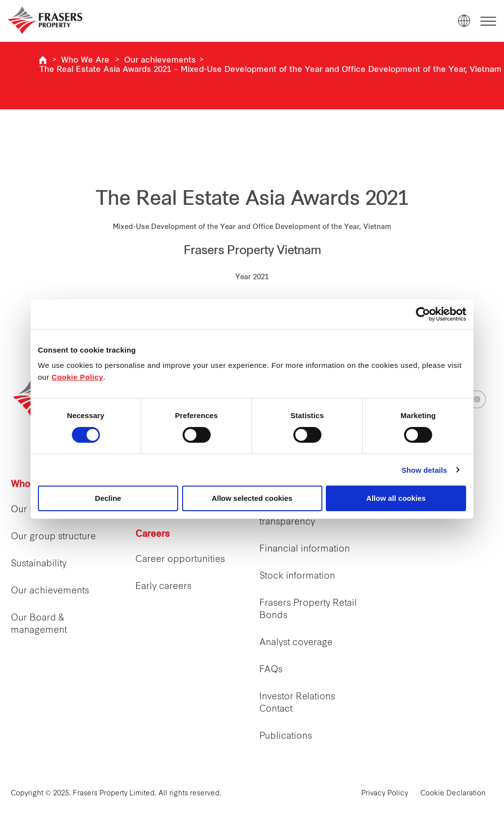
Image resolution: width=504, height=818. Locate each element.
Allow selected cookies (252, 498)
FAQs (271, 670)
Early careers (163, 587)
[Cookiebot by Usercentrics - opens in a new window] (423, 314)
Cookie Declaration (453, 794)
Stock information (297, 576)
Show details (425, 470)
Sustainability (39, 564)
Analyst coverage (296, 643)
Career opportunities (180, 560)
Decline (108, 498)
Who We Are (85, 61)
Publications (286, 736)
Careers (153, 535)
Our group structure (53, 537)
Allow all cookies (396, 498)
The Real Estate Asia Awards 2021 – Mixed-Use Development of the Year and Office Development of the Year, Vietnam (270, 70)
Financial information (305, 549)
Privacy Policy (385, 794)
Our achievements (160, 61)
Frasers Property (43, 60)
